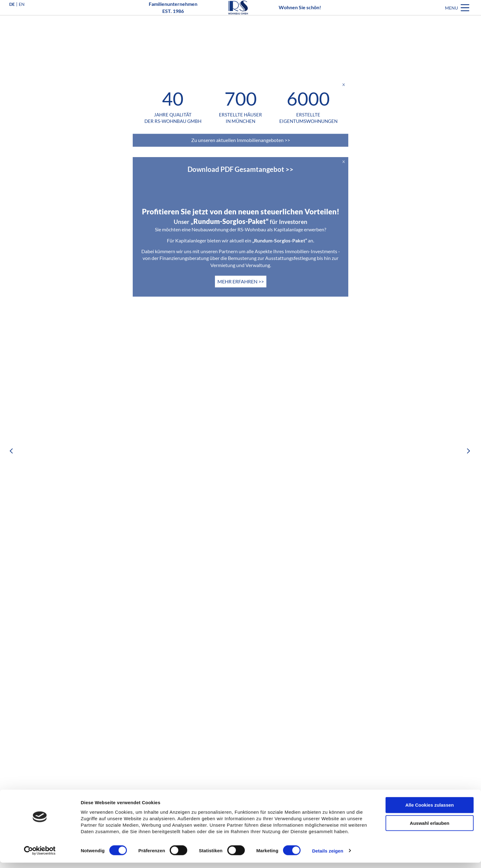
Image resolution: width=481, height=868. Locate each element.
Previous (12, 451)
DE (12, 14)
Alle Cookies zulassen (430, 810)
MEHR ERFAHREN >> (241, 281)
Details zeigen (327, 856)
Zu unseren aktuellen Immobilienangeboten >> (241, 140)
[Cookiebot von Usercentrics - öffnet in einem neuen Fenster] (40, 856)
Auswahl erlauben (430, 828)
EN (22, 14)
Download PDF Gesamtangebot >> (240, 169)
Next (469, 451)
